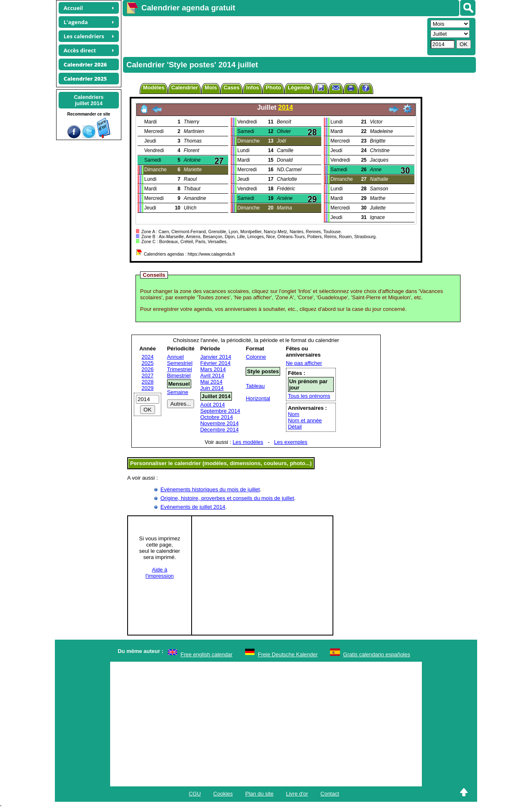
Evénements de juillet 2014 (193, 507)
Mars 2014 (213, 369)
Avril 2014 (212, 376)
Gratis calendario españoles (377, 654)
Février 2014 (216, 363)
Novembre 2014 (220, 423)
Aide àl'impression (160, 573)
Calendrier (185, 87)
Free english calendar (206, 654)
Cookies (223, 794)
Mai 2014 (211, 382)
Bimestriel (179, 376)
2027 (148, 376)
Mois (211, 87)
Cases (232, 87)
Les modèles (248, 442)
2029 (148, 388)
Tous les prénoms (309, 396)
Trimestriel (180, 369)
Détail (295, 427)
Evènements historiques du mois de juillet (210, 489)
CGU (195, 794)
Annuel (175, 357)
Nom (294, 414)
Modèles (154, 87)
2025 (148, 363)
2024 (148, 357)
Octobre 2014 (217, 417)
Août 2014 (213, 405)
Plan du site (259, 794)
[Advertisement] (274, 36)
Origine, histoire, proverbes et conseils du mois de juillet (227, 498)
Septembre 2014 (220, 411)
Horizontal (258, 398)
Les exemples (291, 442)
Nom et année (305, 420)
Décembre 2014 (220, 430)
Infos (252, 87)
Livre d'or (297, 794)
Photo (273, 87)
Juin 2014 (212, 388)
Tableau (255, 386)
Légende (299, 87)
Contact (330, 794)
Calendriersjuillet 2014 (89, 100)
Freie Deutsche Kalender (288, 654)
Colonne (256, 357)
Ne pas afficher (304, 363)
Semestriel (180, 363)
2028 (148, 382)
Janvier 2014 (216, 357)
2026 (148, 369)
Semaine (178, 392)
